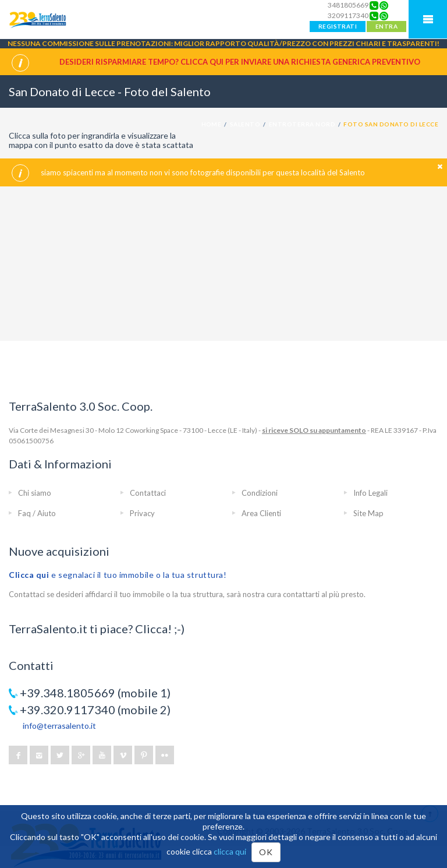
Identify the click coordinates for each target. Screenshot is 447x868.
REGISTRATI (338, 26)
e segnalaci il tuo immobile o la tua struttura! (118, 575)
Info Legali (370, 493)
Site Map (368, 513)
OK (266, 852)
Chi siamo (35, 493)
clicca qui (230, 851)
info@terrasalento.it (59, 726)
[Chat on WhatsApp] (384, 5)
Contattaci (148, 493)
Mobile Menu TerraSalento (428, 19)
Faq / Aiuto (37, 513)
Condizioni (260, 493)
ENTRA (386, 26)
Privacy (142, 513)
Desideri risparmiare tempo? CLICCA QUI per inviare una (240, 62)
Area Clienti (261, 513)
